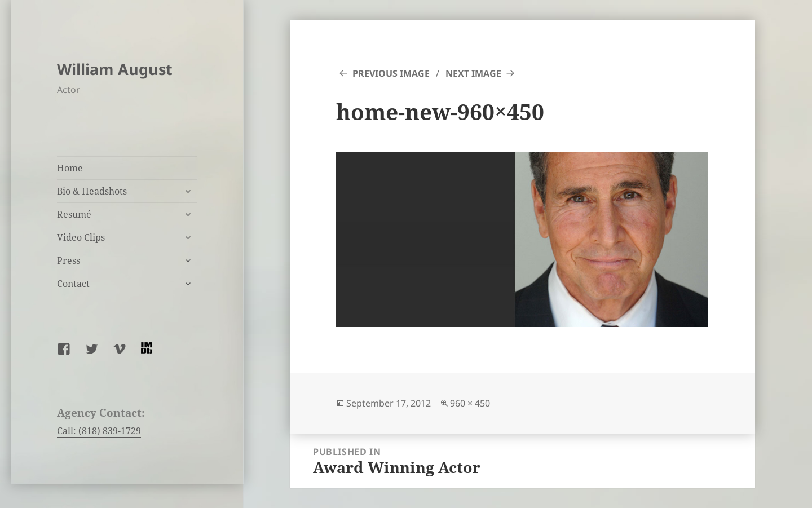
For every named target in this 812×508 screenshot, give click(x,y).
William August (115, 69)
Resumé (74, 214)
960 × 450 (470, 403)
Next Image (473, 73)
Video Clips (81, 237)
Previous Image (391, 73)
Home (70, 168)
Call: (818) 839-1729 (99, 431)
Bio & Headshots (92, 191)
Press (69, 260)
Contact (73, 284)
